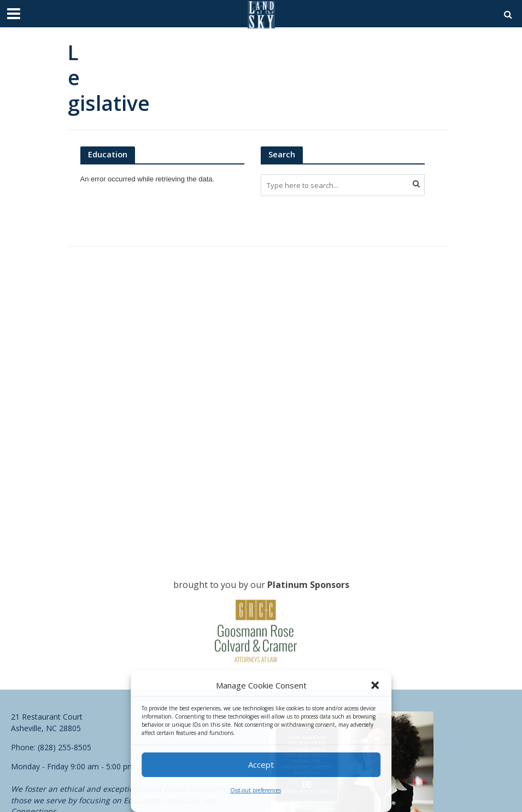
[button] (375, 685)
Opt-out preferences (256, 790)
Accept (261, 764)
